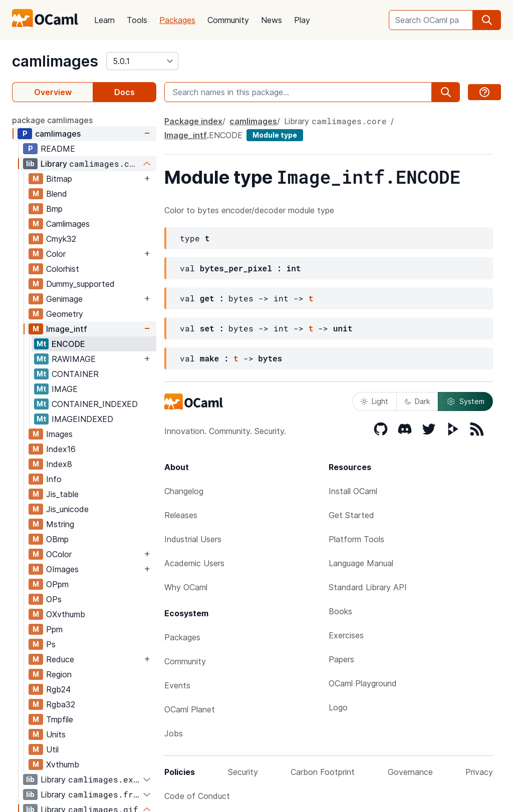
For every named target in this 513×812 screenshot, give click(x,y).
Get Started (351, 515)
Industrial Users (193, 539)
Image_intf (67, 329)
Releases (181, 515)
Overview (53, 92)
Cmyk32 (61, 239)
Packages (177, 20)
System (465, 401)
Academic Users (194, 563)
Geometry (65, 314)
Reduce (60, 659)
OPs (54, 599)
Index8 (59, 464)
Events (177, 685)
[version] (142, 61)
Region (59, 674)
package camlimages (52, 120)
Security (243, 772)
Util (52, 749)
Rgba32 (61, 704)
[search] (487, 20)
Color (56, 254)
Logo (338, 707)
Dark (417, 401)
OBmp (57, 539)
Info (54, 479)
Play (302, 20)
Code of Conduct (197, 796)
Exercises (346, 635)
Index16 (61, 449)
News (272, 20)
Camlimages (68, 224)
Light (374, 401)
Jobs (174, 733)
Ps (51, 644)
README (58, 149)
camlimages (55, 61)
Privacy (479, 772)
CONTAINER (75, 374)
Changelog (184, 491)
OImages (62, 569)
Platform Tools (356, 539)
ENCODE (68, 344)
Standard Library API (368, 587)
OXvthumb (66, 614)
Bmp (54, 209)
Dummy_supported (80, 284)
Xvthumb (63, 764)
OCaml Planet (190, 709)
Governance (410, 772)
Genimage (64, 299)
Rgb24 (58, 689)
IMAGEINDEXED (82, 419)
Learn (104, 20)
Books (340, 611)
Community (228, 20)
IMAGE (65, 389)
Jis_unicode (67, 509)
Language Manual (361, 563)
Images (59, 434)
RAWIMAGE (74, 359)
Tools (137, 20)
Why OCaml (186, 587)
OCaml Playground (363, 683)
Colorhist (63, 269)
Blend (57, 194)
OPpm (57, 584)
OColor (59, 554)
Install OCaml (353, 491)
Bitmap (59, 179)
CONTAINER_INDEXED (95, 404)
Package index (193, 121)
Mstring (60, 524)
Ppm (54, 629)
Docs (124, 92)
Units (56, 734)
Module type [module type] (275, 135)
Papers (341, 659)
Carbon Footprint (323, 772)
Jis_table (62, 494)
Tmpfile (60, 719)
